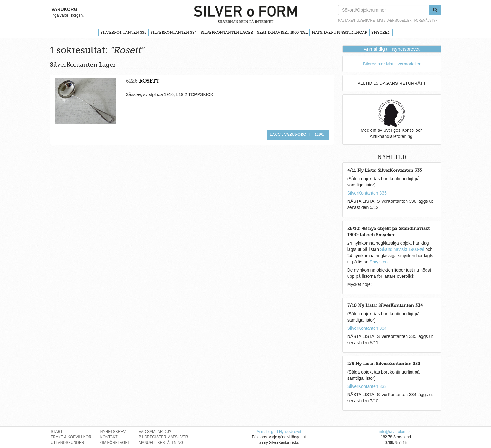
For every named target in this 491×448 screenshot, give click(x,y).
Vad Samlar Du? (155, 432)
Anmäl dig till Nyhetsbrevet (392, 49)
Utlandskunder (67, 443)
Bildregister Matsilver (163, 437)
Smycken (381, 33)
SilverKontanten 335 (124, 33)
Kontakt (109, 437)
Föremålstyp (426, 20)
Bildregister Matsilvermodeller (392, 64)
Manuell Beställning (161, 443)
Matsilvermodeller (394, 20)
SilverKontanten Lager (227, 33)
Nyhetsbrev (113, 432)
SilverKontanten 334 (174, 33)
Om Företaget (115, 443)
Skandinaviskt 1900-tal (282, 33)
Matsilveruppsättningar (339, 33)
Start (57, 432)
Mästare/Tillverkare (356, 20)
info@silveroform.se (396, 432)
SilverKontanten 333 (367, 386)
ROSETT (149, 81)
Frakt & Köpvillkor (71, 437)
